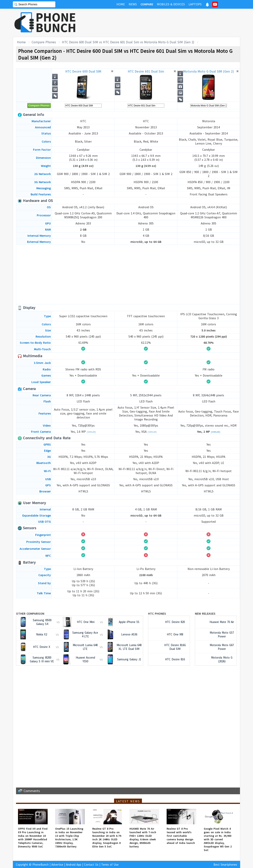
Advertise (57, 865)
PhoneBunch (41, 865)
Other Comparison (30, 613)
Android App (74, 865)
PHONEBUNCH (56, 22)
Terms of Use (110, 865)
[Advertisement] (168, 23)
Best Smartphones (225, 865)
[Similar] (91, 432)
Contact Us (91, 865)
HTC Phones (157, 613)
